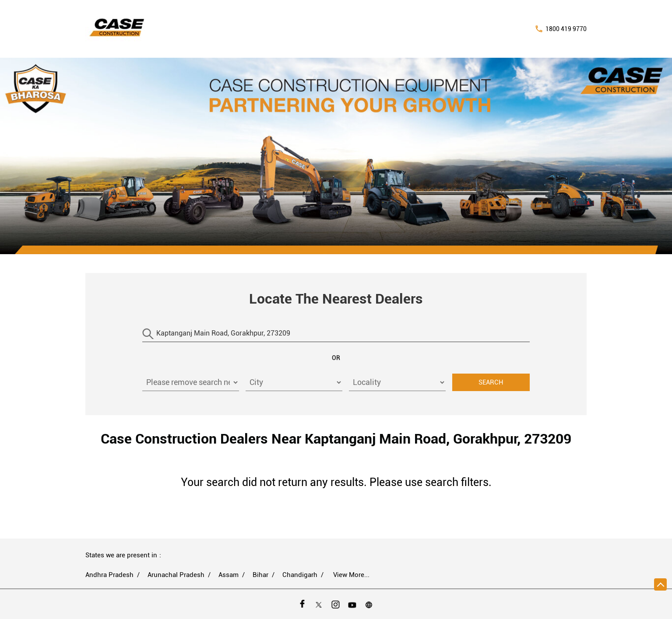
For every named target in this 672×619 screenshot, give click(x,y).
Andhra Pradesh (109, 575)
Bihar (260, 575)
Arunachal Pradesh (176, 575)
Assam (229, 575)
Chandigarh (300, 575)
